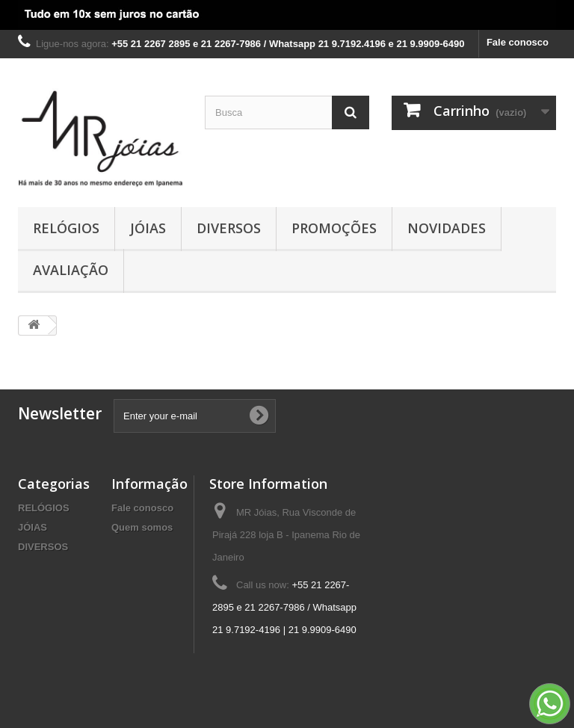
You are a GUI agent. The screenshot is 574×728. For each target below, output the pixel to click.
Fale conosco (518, 42)
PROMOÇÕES (334, 228)
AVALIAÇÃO (71, 270)
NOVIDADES (447, 228)
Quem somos (142, 527)
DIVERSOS (229, 228)
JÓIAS (148, 228)
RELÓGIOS (66, 228)
